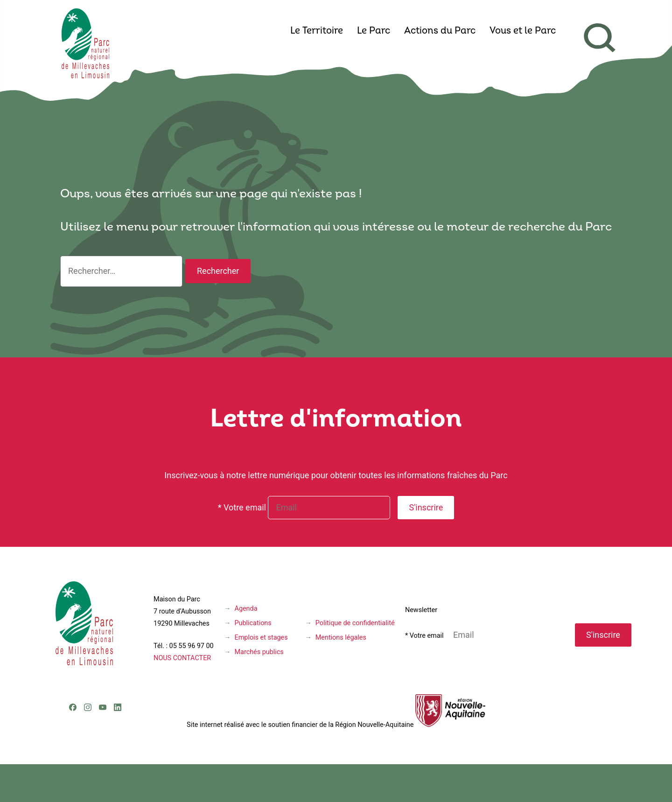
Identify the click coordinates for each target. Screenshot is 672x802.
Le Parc (374, 31)
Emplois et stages (261, 638)
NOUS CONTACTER (182, 658)
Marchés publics (259, 652)
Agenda (246, 609)
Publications (253, 623)
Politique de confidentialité (355, 623)
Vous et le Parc (523, 31)
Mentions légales (341, 638)
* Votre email (242, 507)
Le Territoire (317, 31)
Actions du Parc (440, 31)
